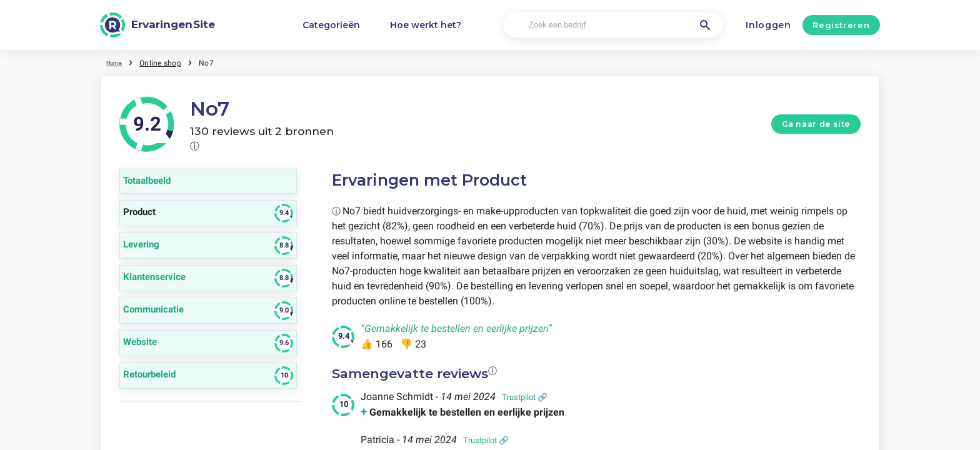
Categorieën (331, 25)
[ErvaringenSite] (157, 25)
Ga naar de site (816, 124)
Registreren (841, 25)
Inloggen (768, 25)
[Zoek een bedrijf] (613, 25)
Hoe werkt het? (426, 25)
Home (117, 62)
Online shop (166, 62)
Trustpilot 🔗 (525, 397)
